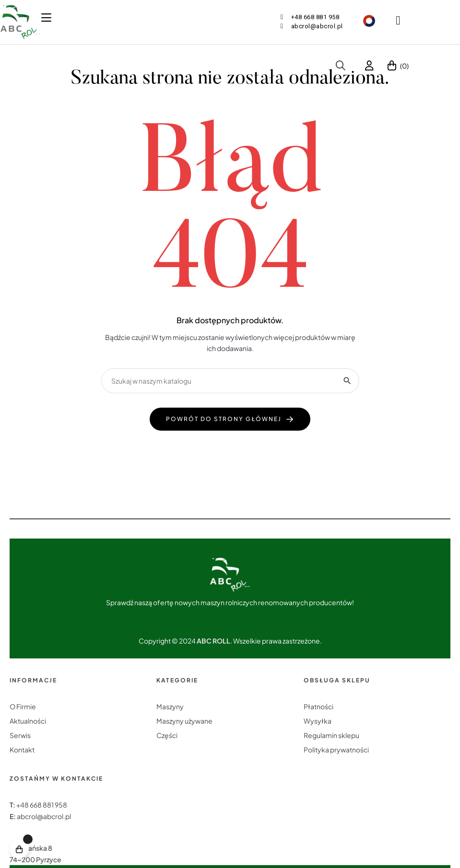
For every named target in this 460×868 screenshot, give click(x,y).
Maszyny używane (184, 721)
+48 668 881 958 (42, 805)
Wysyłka (318, 721)
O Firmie (23, 706)
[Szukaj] (230, 381)
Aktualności (28, 721)
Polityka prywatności (336, 750)
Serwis (20, 735)
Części (167, 735)
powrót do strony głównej (224, 419)
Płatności (318, 706)
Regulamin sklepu (331, 735)
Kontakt (22, 750)
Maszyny (170, 706)
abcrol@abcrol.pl (44, 816)
